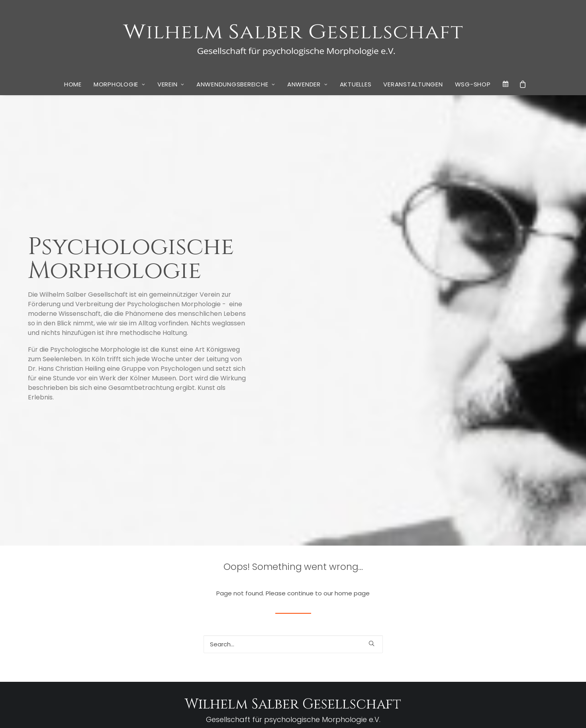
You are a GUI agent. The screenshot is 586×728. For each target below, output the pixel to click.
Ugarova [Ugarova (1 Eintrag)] (517, 649)
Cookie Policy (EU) (293, 712)
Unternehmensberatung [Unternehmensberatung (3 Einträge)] (434, 658)
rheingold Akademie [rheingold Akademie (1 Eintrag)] (507, 630)
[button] (371, 450)
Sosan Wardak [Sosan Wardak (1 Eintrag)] (473, 639)
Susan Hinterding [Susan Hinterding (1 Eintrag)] (465, 649)
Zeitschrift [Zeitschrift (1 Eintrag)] (544, 670)
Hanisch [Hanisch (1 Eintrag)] (466, 604)
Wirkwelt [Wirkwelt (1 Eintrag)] (523, 670)
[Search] (293, 450)
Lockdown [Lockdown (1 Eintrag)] (543, 617)
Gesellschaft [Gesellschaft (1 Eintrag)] (443, 604)
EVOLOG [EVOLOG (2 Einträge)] (468, 592)
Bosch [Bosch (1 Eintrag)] (483, 582)
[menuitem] (73, 84)
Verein (171, 84)
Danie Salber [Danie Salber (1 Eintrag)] (538, 582)
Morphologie (120, 84)
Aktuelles (356, 84)
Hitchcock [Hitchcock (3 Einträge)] (495, 602)
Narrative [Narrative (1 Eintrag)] (416, 630)
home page (352, 399)
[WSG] (293, 37)
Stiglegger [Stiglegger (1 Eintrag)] (435, 649)
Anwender (308, 84)
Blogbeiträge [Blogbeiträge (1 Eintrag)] (462, 582)
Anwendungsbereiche (236, 84)
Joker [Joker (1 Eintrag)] (432, 617)
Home (73, 84)
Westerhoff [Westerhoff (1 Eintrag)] (440, 670)
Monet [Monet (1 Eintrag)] (398, 630)
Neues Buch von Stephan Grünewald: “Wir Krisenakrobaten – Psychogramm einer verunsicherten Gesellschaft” (115, 638)
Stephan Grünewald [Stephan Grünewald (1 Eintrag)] (532, 639)
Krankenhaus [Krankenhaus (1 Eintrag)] (453, 617)
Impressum (216, 712)
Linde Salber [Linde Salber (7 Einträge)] (500, 615)
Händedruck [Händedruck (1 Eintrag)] (527, 604)
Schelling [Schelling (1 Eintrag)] (446, 639)
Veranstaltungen (413, 84)
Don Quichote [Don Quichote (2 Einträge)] (412, 592)
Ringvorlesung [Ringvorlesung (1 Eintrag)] (419, 639)
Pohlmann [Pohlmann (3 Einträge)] (445, 629)
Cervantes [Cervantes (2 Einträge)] (507, 581)
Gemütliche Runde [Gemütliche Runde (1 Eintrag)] (536, 593)
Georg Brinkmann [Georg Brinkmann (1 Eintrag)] (410, 604)
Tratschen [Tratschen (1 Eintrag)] (496, 649)
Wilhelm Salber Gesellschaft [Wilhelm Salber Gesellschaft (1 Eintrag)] (483, 670)
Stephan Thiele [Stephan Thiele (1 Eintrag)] (407, 649)
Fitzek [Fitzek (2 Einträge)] (490, 592)
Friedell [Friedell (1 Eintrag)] (508, 593)
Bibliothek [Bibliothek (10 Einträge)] (419, 579)
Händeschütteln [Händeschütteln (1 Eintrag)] (408, 617)
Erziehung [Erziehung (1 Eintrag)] (444, 593)
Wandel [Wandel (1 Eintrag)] (487, 659)
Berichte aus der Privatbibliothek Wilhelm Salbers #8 (118, 575)
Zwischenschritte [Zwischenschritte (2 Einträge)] (416, 678)
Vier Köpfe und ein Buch (160, 659)
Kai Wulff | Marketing (381, 712)
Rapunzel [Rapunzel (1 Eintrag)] (474, 630)
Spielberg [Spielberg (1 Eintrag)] (500, 639)
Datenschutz (250, 712)
